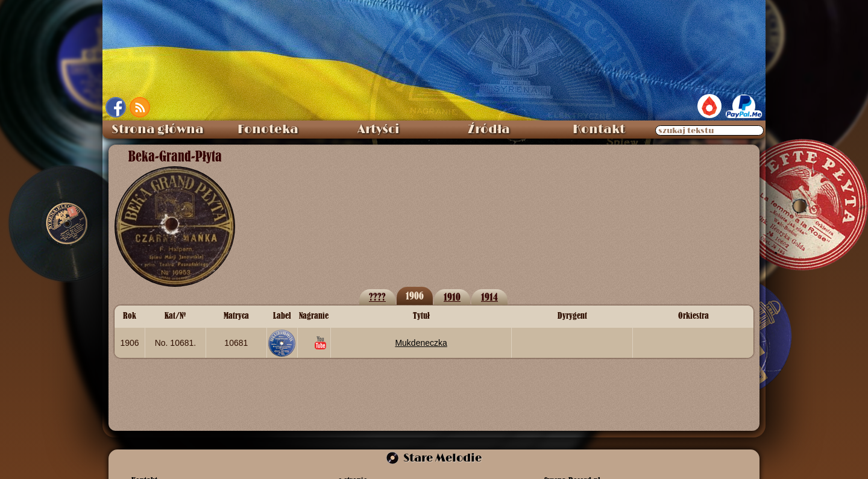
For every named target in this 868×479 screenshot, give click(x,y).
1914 (489, 297)
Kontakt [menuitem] (599, 130)
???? (377, 297)
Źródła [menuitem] (489, 130)
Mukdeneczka (421, 343)
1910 (452, 297)
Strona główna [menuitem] (158, 130)
